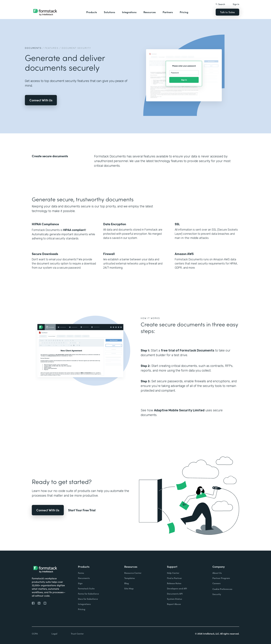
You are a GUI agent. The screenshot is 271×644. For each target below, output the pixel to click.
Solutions (109, 12)
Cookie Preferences (222, 589)
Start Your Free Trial (82, 510)
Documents (33, 48)
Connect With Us (41, 100)
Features (52, 48)
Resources (150, 12)
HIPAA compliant (74, 230)
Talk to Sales (227, 12)
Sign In (236, 4)
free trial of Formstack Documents (188, 350)
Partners (168, 12)
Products (92, 12)
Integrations (129, 12)
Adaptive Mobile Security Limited (179, 410)
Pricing (184, 12)
